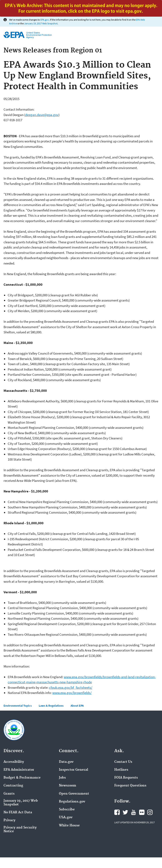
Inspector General (74, 770)
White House (69, 826)
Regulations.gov (72, 802)
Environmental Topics (18, 706)
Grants (9, 794)
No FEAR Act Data (18, 812)
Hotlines (121, 770)
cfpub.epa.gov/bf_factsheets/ (71, 687)
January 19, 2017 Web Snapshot (41, 23)
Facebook (117, 812)
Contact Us (123, 762)
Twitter (125, 812)
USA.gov (66, 817)
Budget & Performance (22, 778)
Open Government (74, 794)
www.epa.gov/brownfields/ (72, 693)
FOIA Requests (126, 778)
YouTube (133, 812)
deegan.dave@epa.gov (42, 115)
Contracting (13, 786)
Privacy (9, 820)
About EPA (77, 706)
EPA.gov (45, 20)
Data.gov (66, 762)
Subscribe (67, 810)
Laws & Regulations (51, 706)
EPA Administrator (19, 770)
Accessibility (14, 762)
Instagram (150, 812)
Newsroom (68, 786)
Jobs (62, 778)
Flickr (142, 812)
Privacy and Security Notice (20, 830)
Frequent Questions (130, 786)
